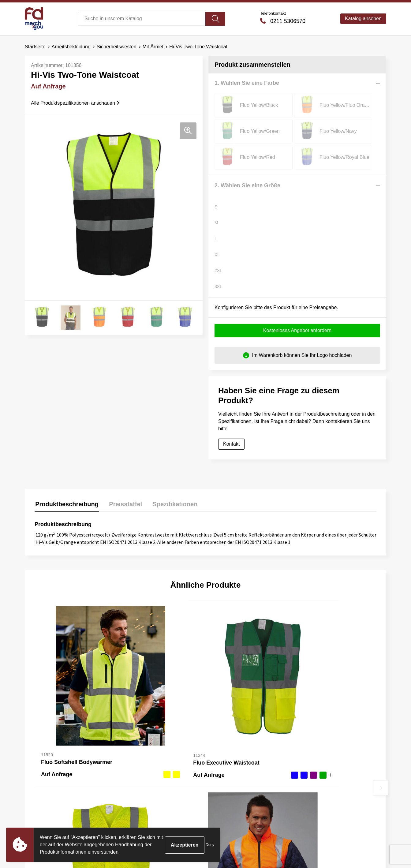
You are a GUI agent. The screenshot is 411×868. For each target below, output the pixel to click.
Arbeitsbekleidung (71, 47)
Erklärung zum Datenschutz (333, 784)
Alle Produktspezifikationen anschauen (75, 103)
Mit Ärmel (153, 47)
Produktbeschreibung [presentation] (66, 478)
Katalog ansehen (363, 19)
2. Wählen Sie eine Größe (247, 159)
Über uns (134, 756)
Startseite (35, 47)
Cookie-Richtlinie (321, 775)
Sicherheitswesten (117, 47)
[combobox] (142, 19)
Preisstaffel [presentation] (124, 478)
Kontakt (231, 419)
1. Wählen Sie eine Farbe (247, 83)
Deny (210, 845)
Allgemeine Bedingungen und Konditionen (335, 761)
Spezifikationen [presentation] (172, 478)
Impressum (315, 794)
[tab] (66, 479)
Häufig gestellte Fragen (149, 766)
